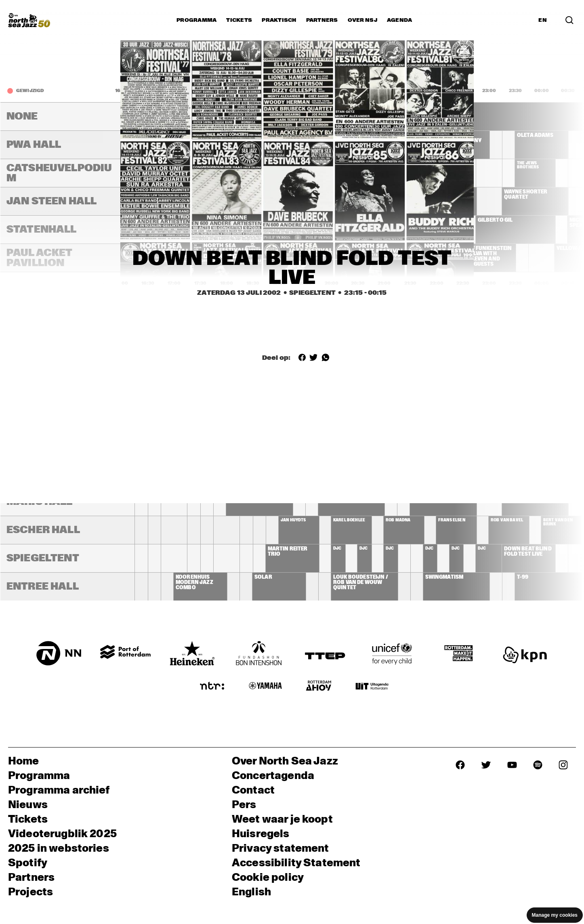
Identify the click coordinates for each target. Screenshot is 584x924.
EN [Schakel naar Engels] (543, 20)
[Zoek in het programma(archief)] (569, 20)
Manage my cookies (555, 915)
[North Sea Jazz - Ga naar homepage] (29, 20)
